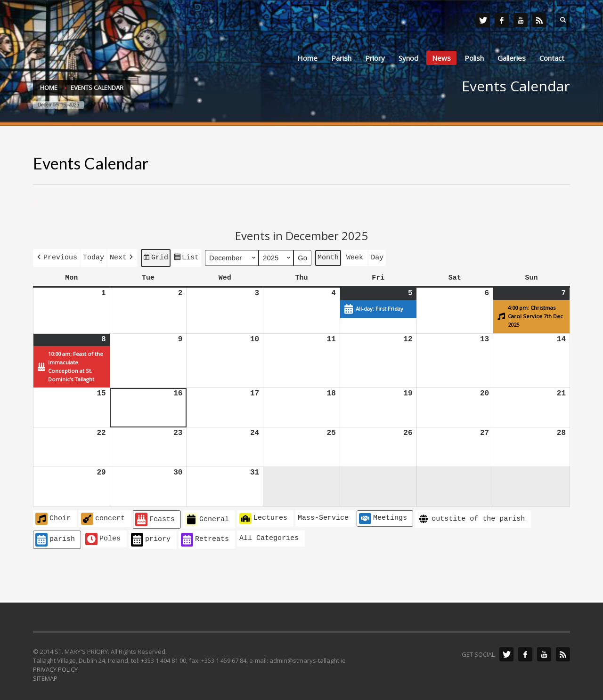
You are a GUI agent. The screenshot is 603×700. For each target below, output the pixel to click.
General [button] (207, 518)
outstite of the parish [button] (471, 517)
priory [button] (151, 538)
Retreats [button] (205, 538)
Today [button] (94, 257)
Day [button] (377, 257)
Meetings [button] (383, 516)
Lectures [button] (263, 516)
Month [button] (328, 257)
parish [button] (55, 538)
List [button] (186, 258)
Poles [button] (103, 537)
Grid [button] (155, 258)
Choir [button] (53, 517)
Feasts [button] (155, 518)
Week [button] (355, 257)
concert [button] (103, 517)
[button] (56, 257)
